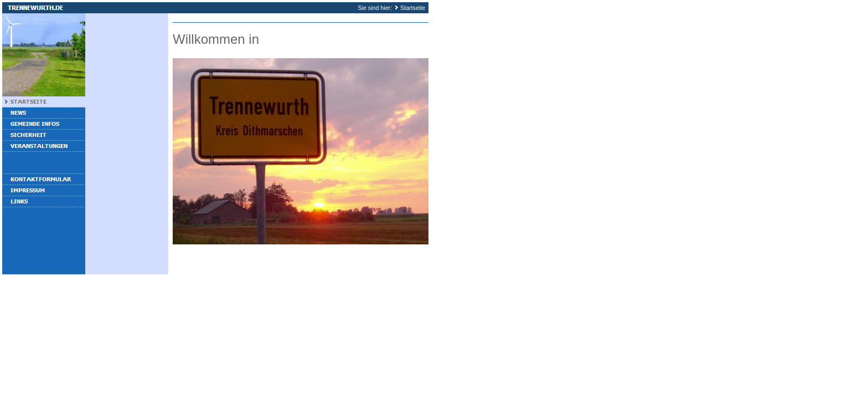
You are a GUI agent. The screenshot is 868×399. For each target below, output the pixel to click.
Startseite (413, 8)
